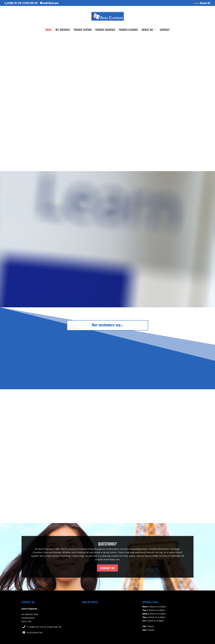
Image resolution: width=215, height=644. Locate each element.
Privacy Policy (54, 637)
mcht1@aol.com (35, 620)
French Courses (105, 30)
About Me (147, 30)
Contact (165, 30)
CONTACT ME (107, 555)
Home (48, 30)
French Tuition (83, 30)
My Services (63, 30)
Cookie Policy (72, 637)
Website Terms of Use (32, 637)
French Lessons (128, 30)
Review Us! (202, 3)
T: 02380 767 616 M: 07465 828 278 (44, 614)
